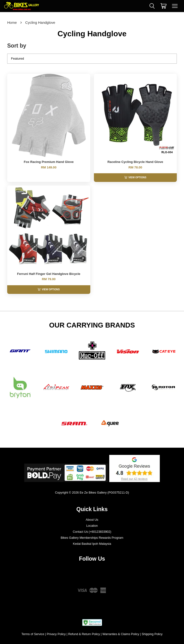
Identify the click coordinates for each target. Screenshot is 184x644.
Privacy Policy (56, 634)
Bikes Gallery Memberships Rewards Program (92, 538)
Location (92, 526)
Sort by (17, 46)
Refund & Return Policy (84, 634)
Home (12, 22)
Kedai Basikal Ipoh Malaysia (92, 544)
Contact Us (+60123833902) (92, 532)
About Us (92, 520)
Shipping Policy (152, 634)
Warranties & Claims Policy (121, 634)
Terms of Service (33, 634)
